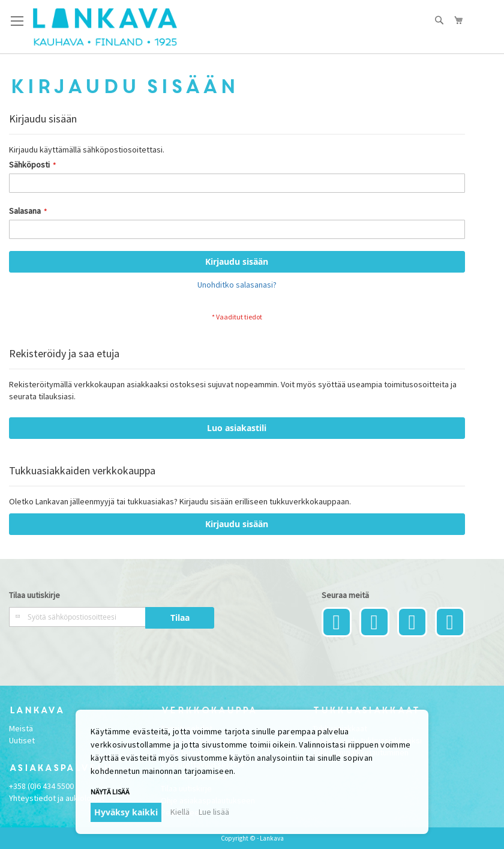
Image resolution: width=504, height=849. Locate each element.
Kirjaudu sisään (237, 524)
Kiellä (180, 812)
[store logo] (105, 27)
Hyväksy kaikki (126, 812)
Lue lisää (214, 812)
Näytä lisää (110, 792)
